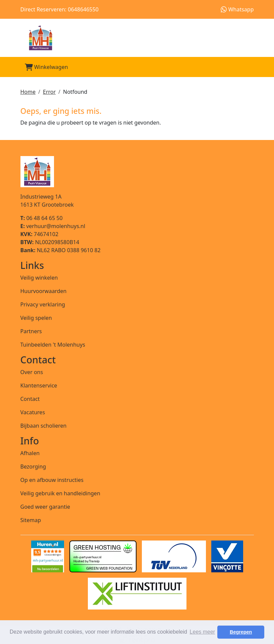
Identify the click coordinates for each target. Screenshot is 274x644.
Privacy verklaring (43, 304)
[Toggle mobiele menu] (246, 67)
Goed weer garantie (45, 507)
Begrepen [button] (241, 632)
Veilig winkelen (39, 278)
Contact (30, 399)
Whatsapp (237, 9)
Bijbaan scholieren (44, 426)
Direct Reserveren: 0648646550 (60, 9)
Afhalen (30, 453)
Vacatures (33, 412)
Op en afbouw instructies (52, 480)
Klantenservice (39, 385)
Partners (31, 331)
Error (49, 92)
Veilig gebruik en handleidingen (60, 493)
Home (28, 92)
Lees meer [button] (203, 632)
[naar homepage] (137, 38)
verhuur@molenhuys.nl (53, 226)
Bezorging (33, 467)
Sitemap (31, 520)
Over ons (32, 372)
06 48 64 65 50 (42, 218)
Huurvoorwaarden (44, 291)
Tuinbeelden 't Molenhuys (53, 345)
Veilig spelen (36, 318)
